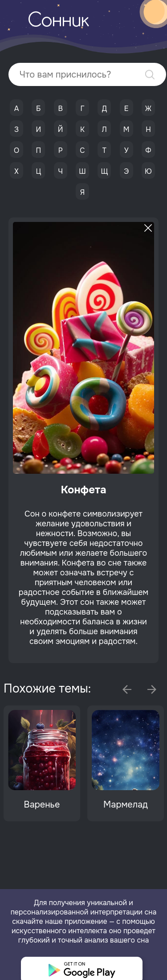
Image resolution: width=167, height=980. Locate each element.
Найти (150, 75)
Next (152, 689)
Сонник (58, 21)
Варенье (42, 805)
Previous (127, 689)
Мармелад (126, 805)
